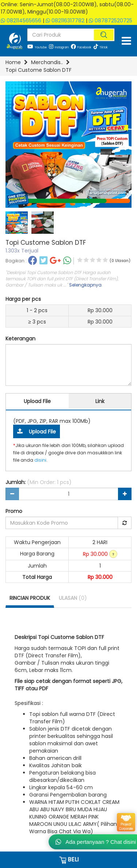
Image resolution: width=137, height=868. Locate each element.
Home (13, 62)
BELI (68, 860)
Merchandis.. (47, 62)
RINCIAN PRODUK (30, 598)
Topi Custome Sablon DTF (39, 70)
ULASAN (73, 598)
